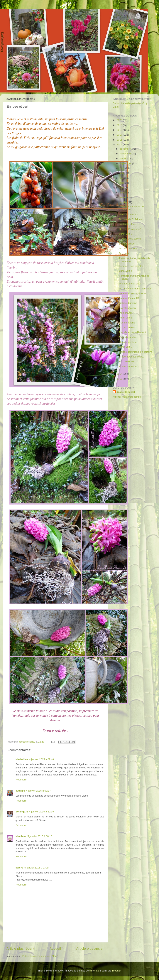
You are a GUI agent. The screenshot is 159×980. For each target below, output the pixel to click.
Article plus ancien (90, 948)
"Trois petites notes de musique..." (131, 208)
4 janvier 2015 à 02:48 (42, 759)
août (122, 168)
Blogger (116, 971)
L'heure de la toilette (130, 239)
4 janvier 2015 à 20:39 (42, 812)
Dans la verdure (128, 342)
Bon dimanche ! (128, 323)
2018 (120, 130)
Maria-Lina (22, 759)
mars (123, 193)
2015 (120, 145)
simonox (94, 971)
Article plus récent (20, 948)
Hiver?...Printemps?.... (131, 229)
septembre (126, 163)
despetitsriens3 (126, 392)
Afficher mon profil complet (128, 397)
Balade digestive (128, 303)
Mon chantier (126, 313)
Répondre (21, 780)
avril (122, 188)
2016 (120, 140)
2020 (120, 120)
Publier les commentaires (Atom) (40, 956)
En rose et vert (127, 361)
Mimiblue (21, 836)
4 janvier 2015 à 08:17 (38, 791)
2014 (120, 374)
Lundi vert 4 (126, 271)
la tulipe (20, 791)
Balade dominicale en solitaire (136, 352)
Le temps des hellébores (133, 293)
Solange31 (22, 812)
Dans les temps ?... (130, 214)
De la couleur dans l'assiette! (135, 289)
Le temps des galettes (131, 266)
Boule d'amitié (127, 244)
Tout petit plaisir (128, 224)
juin (122, 178)
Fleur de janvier (128, 337)
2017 (120, 135)
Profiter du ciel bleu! (130, 284)
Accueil (55, 948)
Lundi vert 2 (126, 347)
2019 (120, 125)
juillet (123, 173)
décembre (126, 149)
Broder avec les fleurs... (132, 357)
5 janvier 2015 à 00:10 (40, 836)
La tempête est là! (129, 298)
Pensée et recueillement (132, 332)
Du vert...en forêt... (129, 248)
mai (122, 183)
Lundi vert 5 (126, 234)
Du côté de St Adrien (131, 219)
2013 (120, 379)
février (123, 197)
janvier (124, 202)
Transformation (127, 308)
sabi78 (19, 868)
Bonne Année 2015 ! (130, 366)
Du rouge (124, 253)
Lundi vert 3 (126, 318)
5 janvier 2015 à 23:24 (37, 868)
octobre (124, 159)
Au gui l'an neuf (128, 327)
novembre (126, 154)
